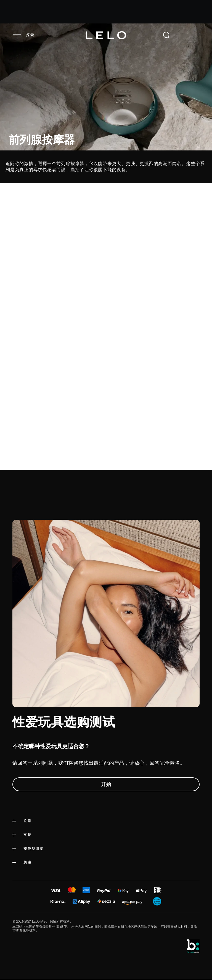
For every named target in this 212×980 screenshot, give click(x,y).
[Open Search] (166, 35)
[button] (17, 35)
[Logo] (106, 35)
